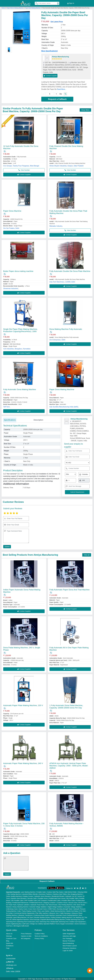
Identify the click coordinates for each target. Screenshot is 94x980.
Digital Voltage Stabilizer (55, 906)
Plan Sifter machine (42, 913)
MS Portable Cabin (17, 900)
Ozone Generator (80, 923)
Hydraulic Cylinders (23, 904)
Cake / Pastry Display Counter (27, 910)
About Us (9, 933)
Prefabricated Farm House (57, 898)
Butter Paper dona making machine (18, 271)
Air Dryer (30, 917)
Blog (8, 940)
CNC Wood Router (51, 904)
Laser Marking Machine (28, 891)
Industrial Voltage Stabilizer (38, 906)
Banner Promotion (69, 940)
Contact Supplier (50, 75)
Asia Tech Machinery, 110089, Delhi (62, 281)
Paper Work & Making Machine (15, 7)
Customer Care (11, 938)
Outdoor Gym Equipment (77, 921)
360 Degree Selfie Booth (21, 925)
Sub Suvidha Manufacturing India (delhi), (64, 406)
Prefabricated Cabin (54, 900)
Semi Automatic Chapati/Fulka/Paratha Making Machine (47, 919)
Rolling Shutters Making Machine (62, 917)
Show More (85, 109)
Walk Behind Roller (71, 891)
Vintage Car (34, 923)
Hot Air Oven (82, 902)
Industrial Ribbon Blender (30, 894)
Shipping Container (49, 902)
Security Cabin (32, 898)
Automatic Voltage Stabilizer (73, 906)
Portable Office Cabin (68, 900)
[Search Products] (36, 3)
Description (38, 419)
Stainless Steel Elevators (19, 898)
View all (87, 554)
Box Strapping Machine (75, 894)
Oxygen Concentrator (67, 923)
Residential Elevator (58, 896)
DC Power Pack (11, 904)
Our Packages (67, 938)
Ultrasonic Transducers (25, 915)
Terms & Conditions (41, 935)
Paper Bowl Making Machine (33, 7)
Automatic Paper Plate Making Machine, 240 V (23, 763)
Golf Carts (26, 923)
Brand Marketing (68, 943)
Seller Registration (69, 933)
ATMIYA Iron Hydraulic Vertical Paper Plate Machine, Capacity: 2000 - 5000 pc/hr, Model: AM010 (69, 765)
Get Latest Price (57, 21)
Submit (7, 546)
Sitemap (9, 935)
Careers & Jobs (26, 935)
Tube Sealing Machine (14, 894)
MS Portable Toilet (72, 898)
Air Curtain (9, 913)
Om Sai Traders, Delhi (11, 228)
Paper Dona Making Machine (62, 389)
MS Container (43, 900)
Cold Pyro (9, 925)
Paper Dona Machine (12, 210)
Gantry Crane (23, 908)
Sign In (71, 3)
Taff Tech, (7, 406)
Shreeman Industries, (11, 288)
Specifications (10, 419)
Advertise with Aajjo (69, 935)
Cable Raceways (65, 913)
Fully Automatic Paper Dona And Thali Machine (70, 589)
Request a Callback (57, 99)
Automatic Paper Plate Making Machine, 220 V (23, 705)
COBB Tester (52, 908)
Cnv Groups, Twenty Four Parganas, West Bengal (21, 165)
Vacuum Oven (73, 902)
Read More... (62, 89)
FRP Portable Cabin (31, 900)
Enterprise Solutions (69, 948)
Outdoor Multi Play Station (55, 891)
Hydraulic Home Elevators (42, 896)
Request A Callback (47, 881)
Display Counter (28, 896)
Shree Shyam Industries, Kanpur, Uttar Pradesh (67, 165)
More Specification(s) (49, 50)
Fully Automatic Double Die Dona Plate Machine (70, 271)
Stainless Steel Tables (60, 894)
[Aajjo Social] (75, 887)
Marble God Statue (72, 910)
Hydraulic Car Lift (71, 896)
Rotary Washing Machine (20, 906)
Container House (62, 902)
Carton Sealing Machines (14, 896)
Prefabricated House (36, 902)
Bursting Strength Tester (65, 908)
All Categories (26, 938)
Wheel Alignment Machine (21, 919)
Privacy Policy (39, 938)
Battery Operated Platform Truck (49, 923)
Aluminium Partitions (45, 894)
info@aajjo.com (11, 964)
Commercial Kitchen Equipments (24, 913)
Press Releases (26, 933)
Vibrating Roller (82, 891)
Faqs (8, 948)
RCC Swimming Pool (43, 921)
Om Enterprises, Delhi (57, 339)
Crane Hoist (32, 908)
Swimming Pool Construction (26, 921)
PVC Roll (82, 910)
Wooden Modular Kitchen (42, 917)
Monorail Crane (42, 908)
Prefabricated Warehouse (20, 902)
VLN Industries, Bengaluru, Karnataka (17, 348)
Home (3, 7)
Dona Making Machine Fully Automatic (66, 328)
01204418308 (11, 958)
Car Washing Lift (78, 917)
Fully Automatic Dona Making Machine (20, 389)
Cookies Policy (40, 933)
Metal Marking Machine (58, 910)
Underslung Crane (12, 908)
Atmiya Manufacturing (60, 56)
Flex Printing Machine (65, 904)
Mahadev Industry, (56, 225)
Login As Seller (68, 950)
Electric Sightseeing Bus (14, 923)
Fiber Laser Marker (44, 910)
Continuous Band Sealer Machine (44, 915)
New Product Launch (70, 945)
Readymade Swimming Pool (59, 921)
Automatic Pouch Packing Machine (67, 915)
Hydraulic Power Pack (38, 904)
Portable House (43, 898)
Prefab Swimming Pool (73, 919)
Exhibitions (10, 945)
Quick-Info (10, 943)
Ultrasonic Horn (54, 913)
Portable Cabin (41, 891)
